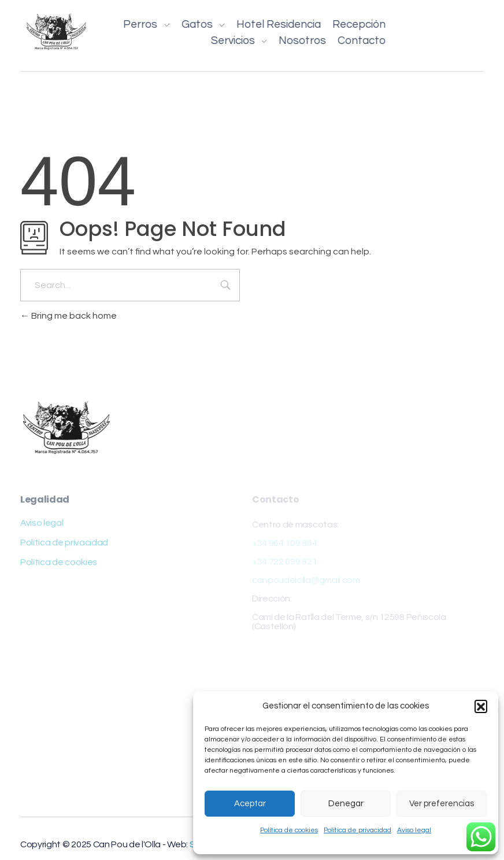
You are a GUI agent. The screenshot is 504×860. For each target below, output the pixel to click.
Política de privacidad (357, 830)
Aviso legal (414, 830)
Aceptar (250, 804)
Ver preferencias (442, 804)
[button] (481, 706)
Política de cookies (289, 830)
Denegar (346, 804)
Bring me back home (68, 316)
